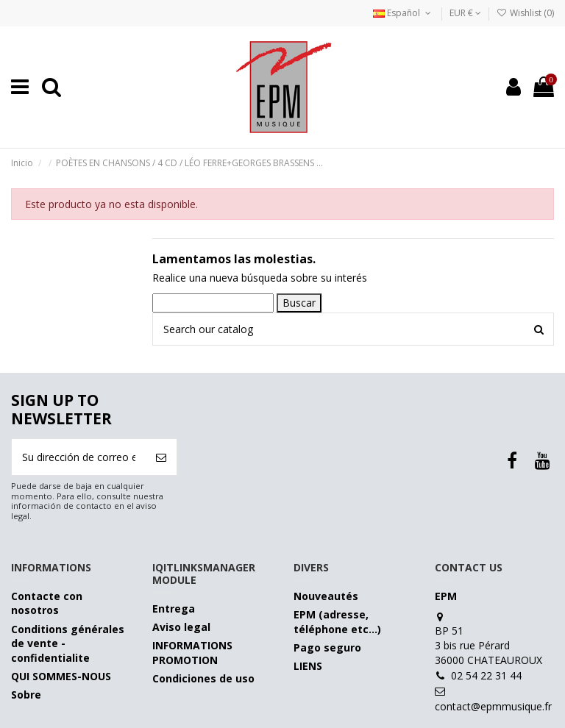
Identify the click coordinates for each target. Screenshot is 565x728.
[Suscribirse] (161, 457)
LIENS (308, 666)
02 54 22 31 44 (486, 675)
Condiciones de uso (203, 678)
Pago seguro (327, 647)
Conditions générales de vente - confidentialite (68, 643)
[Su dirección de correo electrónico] (79, 457)
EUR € (465, 13)
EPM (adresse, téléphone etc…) (337, 622)
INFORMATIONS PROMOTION (192, 653)
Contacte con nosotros (47, 603)
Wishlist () (525, 13)
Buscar (299, 303)
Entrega (174, 609)
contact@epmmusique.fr (493, 706)
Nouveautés (326, 596)
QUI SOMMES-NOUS (61, 676)
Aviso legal (181, 627)
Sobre (26, 695)
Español (403, 13)
